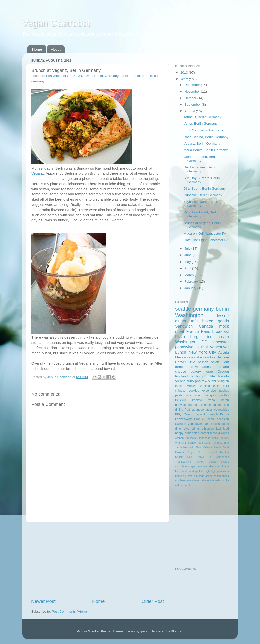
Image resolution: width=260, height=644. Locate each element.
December (193, 85)
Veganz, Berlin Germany (202, 143)
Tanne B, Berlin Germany (203, 117)
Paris (206, 331)
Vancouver (195, 424)
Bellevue (181, 400)
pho (198, 381)
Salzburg (196, 376)
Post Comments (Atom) (69, 612)
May (188, 262)
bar (206, 424)
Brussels (190, 438)
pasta (179, 395)
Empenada (204, 438)
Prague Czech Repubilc (203, 452)
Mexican (181, 357)
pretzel (189, 476)
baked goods (216, 321)
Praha (211, 400)
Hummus (217, 443)
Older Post (153, 601)
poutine (179, 476)
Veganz (38, 173)
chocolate (181, 466)
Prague (199, 419)
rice (189, 395)
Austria (224, 353)
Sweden (181, 424)
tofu (194, 321)
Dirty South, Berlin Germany (205, 188)
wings (225, 433)
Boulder (210, 376)
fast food (223, 429)
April (188, 268)
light (214, 471)
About (56, 49)
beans (213, 462)
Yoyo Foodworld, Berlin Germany (201, 204)
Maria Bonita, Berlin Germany (206, 150)
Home (37, 49)
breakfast (221, 331)
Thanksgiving (183, 462)
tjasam (145, 631)
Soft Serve (196, 457)
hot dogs (193, 471)
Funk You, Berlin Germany (203, 130)
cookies (194, 391)
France (192, 331)
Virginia (205, 386)
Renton (225, 452)
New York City (202, 352)
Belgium (223, 357)
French (213, 414)
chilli (226, 386)
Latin (191, 447)
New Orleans (204, 447)
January (191, 288)
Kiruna (225, 414)
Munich (191, 386)
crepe (192, 466)
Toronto (223, 376)
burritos (193, 405)
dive (187, 429)
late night (205, 471)
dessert (222, 316)
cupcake (195, 357)
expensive (209, 391)
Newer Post (43, 601)
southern (180, 480)
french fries (184, 367)
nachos (224, 391)
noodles (209, 357)
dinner (181, 321)
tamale (216, 480)
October (191, 98)
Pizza (180, 337)
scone (209, 476)
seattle (183, 309)
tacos (209, 410)
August (190, 111)
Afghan (179, 438)
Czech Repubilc (195, 414)
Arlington (223, 381)
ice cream (218, 337)
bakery (196, 372)
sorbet (205, 433)
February (192, 281)
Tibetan (224, 400)
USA (192, 362)
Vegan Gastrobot (56, 23)
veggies (211, 395)
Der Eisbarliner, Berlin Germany (200, 169)
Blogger (177, 631)
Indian (179, 386)
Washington (189, 315)
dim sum (215, 466)
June (188, 255)
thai (204, 347)
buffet (158, 76)
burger (196, 337)
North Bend (222, 447)
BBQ (178, 414)
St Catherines (219, 457)
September (193, 105)
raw (204, 381)
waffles (224, 395)
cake (216, 386)
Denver (181, 362)
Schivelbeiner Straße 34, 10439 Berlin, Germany (82, 76)
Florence (190, 443)
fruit (187, 410)
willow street (182, 485)
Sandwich (184, 326)
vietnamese (204, 367)
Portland (181, 376)
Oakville (180, 452)
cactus (225, 462)
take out (206, 480)
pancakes (223, 471)
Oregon (223, 372)
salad (196, 433)
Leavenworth (184, 419)
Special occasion (217, 419)
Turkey (200, 462)
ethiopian (208, 429)
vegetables (222, 410)
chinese (180, 391)
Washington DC (191, 342)
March (189, 275)
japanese (198, 410)
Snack (179, 457)
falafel (217, 405)
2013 (185, 73)
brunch (147, 76)
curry (190, 381)
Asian (215, 362)
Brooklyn (197, 400)
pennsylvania (187, 347)
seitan (217, 476)
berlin (136, 76)
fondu (226, 466)
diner (178, 429)
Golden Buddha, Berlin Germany (201, 159)
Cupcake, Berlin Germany (203, 195)
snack (225, 476)
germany (38, 81)
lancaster (221, 342)
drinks (196, 429)
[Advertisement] (97, 560)
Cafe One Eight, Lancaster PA (206, 240)
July (188, 249)
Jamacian (181, 447)
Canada (206, 326)
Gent (225, 362)
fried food (181, 471)
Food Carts (204, 443)
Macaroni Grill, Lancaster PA (205, 234)
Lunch (181, 352)
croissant (202, 466)
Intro (226, 443)
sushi (212, 381)
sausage (199, 476)
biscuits (215, 424)
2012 (185, 79)
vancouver (220, 347)
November (193, 92)
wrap (209, 372)
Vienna (180, 381)
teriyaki (215, 433)
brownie (180, 405)
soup (198, 395)
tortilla (225, 480)
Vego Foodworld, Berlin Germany (201, 214)
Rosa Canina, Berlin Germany (206, 137)
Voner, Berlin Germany (201, 124)
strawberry (193, 480)
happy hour (183, 433)
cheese (206, 405)
